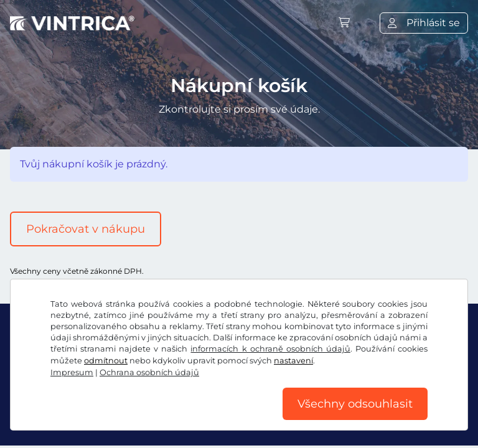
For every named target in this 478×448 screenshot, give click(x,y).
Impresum (72, 372)
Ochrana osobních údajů (149, 372)
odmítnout (106, 361)
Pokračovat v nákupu (86, 229)
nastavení (293, 361)
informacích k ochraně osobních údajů (270, 349)
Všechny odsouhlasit (355, 404)
